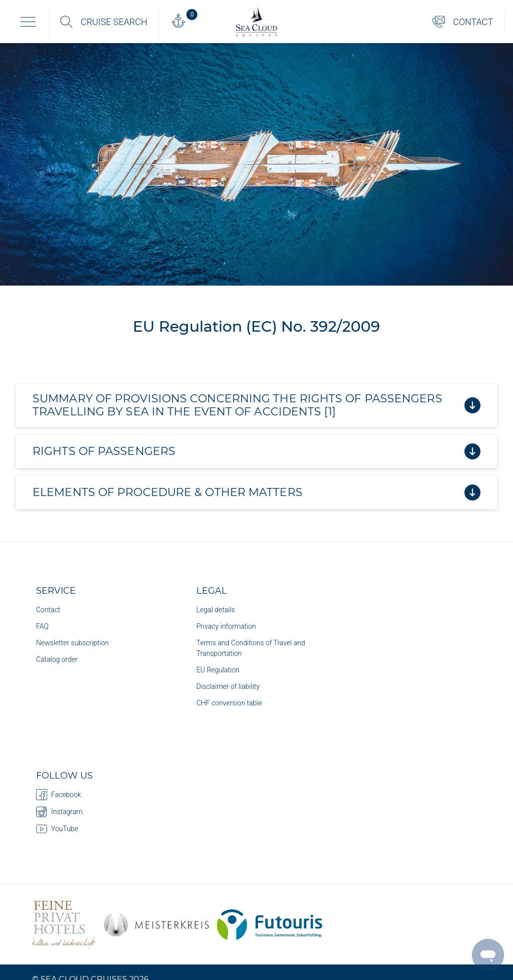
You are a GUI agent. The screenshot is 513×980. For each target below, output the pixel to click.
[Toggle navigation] (28, 22)
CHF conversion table (229, 703)
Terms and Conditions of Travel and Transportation (251, 648)
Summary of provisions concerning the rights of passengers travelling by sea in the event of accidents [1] (256, 405)
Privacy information (226, 626)
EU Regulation (218, 670)
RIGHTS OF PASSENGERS (256, 451)
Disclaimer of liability (228, 686)
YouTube (57, 829)
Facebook (59, 795)
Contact (48, 610)
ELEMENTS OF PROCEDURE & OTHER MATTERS (256, 493)
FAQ (42, 626)
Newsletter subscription (72, 643)
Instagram (59, 812)
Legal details (216, 610)
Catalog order (57, 659)
